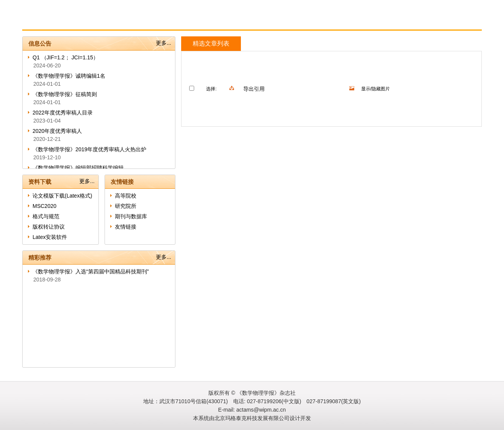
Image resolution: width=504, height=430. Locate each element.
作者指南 (143, 22)
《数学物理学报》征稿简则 (65, 94)
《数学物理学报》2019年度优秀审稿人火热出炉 (89, 149)
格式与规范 (46, 216)
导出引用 (254, 89)
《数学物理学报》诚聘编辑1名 (69, 76)
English (280, 22)
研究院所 (126, 206)
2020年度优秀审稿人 (57, 131)
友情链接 (126, 227)
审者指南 (187, 22)
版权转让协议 (49, 227)
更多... (164, 43)
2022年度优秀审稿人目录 (63, 113)
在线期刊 (234, 22)
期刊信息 (96, 22)
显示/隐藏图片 (376, 89)
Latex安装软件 (50, 237)
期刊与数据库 (131, 216)
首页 (52, 22)
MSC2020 (44, 206)
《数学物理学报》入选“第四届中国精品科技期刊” (91, 271)
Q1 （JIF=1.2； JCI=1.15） (65, 57)
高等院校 (126, 196)
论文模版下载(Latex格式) (62, 196)
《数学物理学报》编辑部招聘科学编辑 (78, 168)
